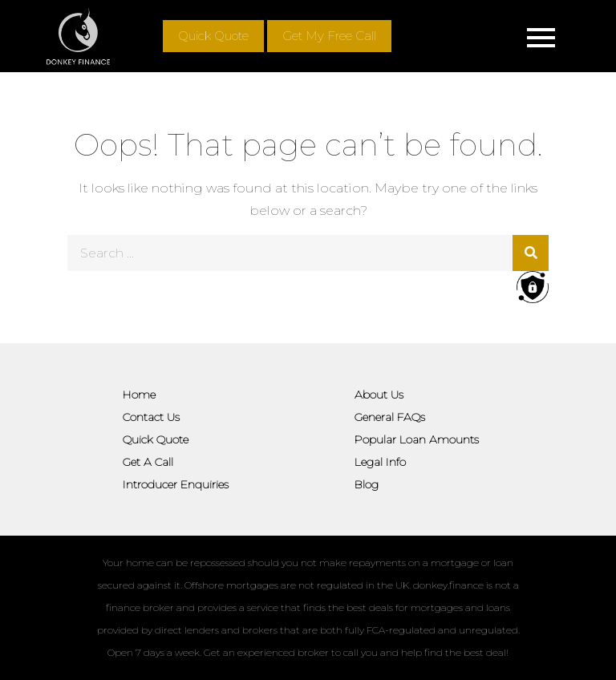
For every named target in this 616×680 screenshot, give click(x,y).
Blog (367, 484)
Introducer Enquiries (176, 484)
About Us (379, 395)
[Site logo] (78, 36)
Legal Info (380, 462)
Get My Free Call (329, 36)
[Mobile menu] (541, 36)
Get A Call (148, 462)
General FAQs (390, 417)
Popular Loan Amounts (417, 439)
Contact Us (151, 417)
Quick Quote (213, 36)
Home (139, 395)
